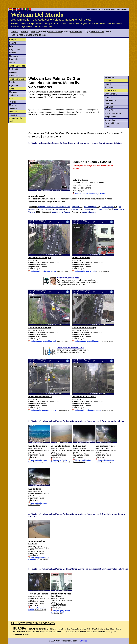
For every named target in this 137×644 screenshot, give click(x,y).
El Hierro (76, 207)
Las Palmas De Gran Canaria (26, 35)
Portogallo (14, 59)
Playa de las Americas (78, 629)
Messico (13, 72)
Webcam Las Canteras (39, 503)
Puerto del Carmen (113, 113)
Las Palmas (76, 32)
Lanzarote (109, 104)
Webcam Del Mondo (37, 15)
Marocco (13, 92)
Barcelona (109, 87)
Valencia (101, 632)
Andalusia (18, 634)
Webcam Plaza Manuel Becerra (43, 410)
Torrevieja (109, 632)
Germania (14, 56)
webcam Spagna (88, 212)
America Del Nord (17, 66)
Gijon (95, 632)
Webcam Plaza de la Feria (85, 271)
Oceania (13, 112)
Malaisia (13, 105)
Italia (11, 46)
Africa (12, 89)
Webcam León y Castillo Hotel (43, 341)
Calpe (115, 632)
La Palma (109, 107)
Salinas (90, 632)
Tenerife (108, 97)
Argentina (14, 85)
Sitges (77, 632)
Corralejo (29, 632)
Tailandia (13, 108)
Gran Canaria (97, 32)
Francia (13, 53)
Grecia (12, 63)
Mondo (15, 32)
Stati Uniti (13, 69)
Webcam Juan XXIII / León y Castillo (90, 194)
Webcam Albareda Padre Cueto (88, 410)
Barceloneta (70, 632)
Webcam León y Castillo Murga (88, 341)
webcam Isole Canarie (61, 212)
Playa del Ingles (112, 123)
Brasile (12, 82)
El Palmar (26, 635)
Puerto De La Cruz (64, 629)
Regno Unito (15, 49)
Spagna (35, 32)
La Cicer (107, 629)
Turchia (13, 102)
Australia (13, 115)
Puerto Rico (110, 110)
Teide (89, 629)
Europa (25, 32)
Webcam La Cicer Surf (83, 460)
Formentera (44, 632)
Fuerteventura (111, 100)
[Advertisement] (78, 57)
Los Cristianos (52, 629)
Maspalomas (110, 117)
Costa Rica (14, 76)
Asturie (83, 632)
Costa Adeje (110, 120)
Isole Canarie (55, 32)
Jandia (107, 127)
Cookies (83, 641)
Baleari (36, 632)
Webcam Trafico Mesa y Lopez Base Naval (60, 611)
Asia (11, 99)
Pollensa (52, 632)
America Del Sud (17, 79)
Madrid (108, 84)
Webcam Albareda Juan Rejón (43, 271)
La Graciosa (46, 209)
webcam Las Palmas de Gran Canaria (54, 207)
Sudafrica (13, 95)
